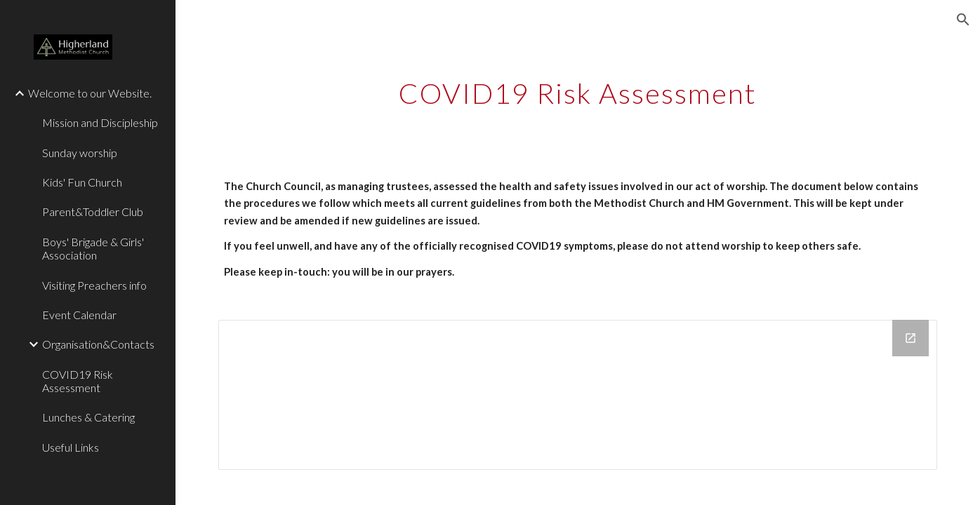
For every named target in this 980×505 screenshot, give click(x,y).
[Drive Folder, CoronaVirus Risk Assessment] (578, 395)
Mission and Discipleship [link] (100, 122)
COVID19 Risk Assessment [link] (78, 381)
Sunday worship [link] (80, 153)
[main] (578, 88)
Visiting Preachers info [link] (94, 285)
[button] (963, 20)
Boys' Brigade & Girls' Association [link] (93, 248)
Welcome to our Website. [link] (90, 93)
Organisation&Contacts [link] (98, 344)
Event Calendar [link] (79, 315)
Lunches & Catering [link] (88, 417)
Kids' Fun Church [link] (82, 182)
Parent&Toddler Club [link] (93, 211)
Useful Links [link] (71, 447)
